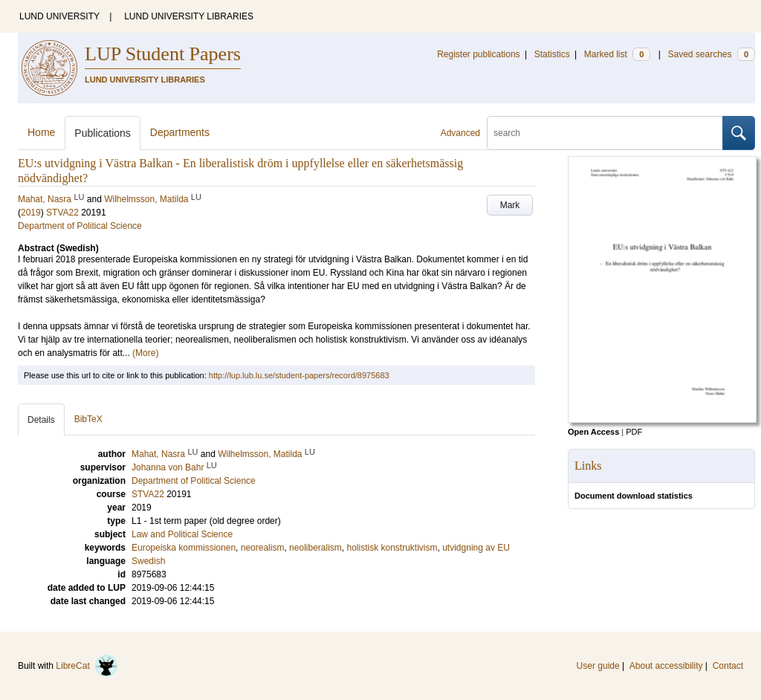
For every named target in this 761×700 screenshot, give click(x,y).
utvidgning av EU (476, 548)
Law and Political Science (182, 534)
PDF (634, 432)
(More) (145, 353)
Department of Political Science (80, 226)
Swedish (148, 561)
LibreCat (87, 666)
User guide (598, 666)
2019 (31, 213)
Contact (728, 666)
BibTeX (88, 419)
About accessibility (666, 666)
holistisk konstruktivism (392, 548)
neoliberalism (315, 548)
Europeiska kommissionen (184, 548)
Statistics (552, 54)
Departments (180, 132)
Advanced (460, 133)
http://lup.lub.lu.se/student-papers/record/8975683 (299, 375)
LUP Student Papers (163, 54)
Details (41, 420)
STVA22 (62, 213)
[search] (605, 133)
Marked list (617, 54)
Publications (103, 133)
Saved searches (711, 54)
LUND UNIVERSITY (59, 16)
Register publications (478, 54)
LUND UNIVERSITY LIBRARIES (189, 16)
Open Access (593, 432)
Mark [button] (510, 205)
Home (41, 132)
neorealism (263, 548)
